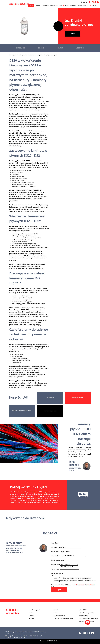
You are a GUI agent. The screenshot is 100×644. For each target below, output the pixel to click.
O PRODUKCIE (20, 48)
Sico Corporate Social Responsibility (63, 619)
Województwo (56, 564)
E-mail (54, 560)
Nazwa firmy (56, 552)
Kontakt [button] (72, 34)
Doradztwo (73, 5)
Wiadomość (55, 569)
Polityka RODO (83, 610)
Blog (85, 5)
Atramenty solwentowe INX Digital (33, 55)
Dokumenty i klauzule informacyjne (88, 619)
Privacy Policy (80, 585)
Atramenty (20, 55)
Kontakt (94, 5)
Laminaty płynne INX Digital (49, 55)
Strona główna (13, 55)
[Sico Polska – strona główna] (19, 4)
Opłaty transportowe (59, 616)
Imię (53, 543)
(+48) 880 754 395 (16, 548)
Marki (61, 5)
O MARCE (41, 48)
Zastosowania (54, 5)
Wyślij (59, 590)
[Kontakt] (88, 622)
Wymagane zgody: (58, 573)
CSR (88, 5)
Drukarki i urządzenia (34, 610)
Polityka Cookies (83, 616)
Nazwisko (55, 547)
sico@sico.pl (34, 636)
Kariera (56, 613)
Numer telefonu (57, 556)
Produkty (38, 5)
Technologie (45, 5)
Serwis (67, 5)
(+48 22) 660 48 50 (16, 636)
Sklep (31, 5)
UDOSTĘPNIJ (80, 48)
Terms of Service (90, 585)
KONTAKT (60, 48)
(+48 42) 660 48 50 (12, 550)
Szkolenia (80, 5)
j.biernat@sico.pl (17, 553)
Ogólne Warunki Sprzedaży (86, 613)
